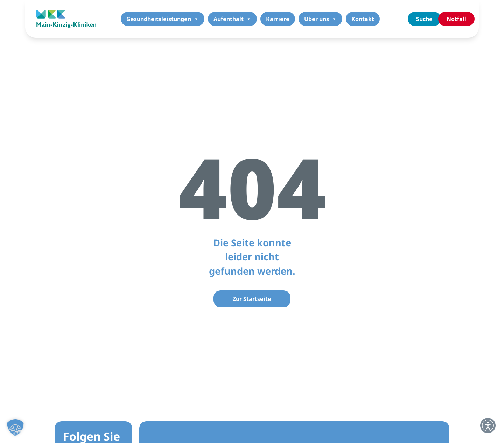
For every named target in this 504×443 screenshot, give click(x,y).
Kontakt (363, 19)
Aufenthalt (232, 19)
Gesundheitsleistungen (163, 19)
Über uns (320, 19)
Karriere (278, 19)
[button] (15, 428)
